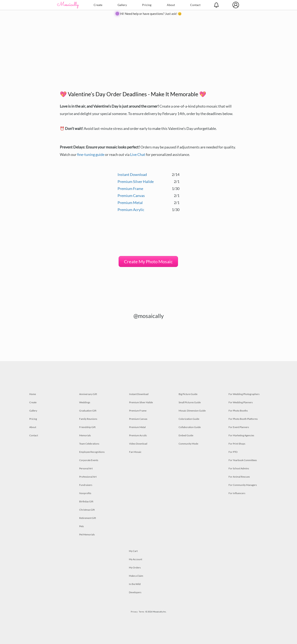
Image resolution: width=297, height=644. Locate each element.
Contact (195, 5)
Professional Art (88, 477)
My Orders (135, 568)
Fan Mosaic (135, 452)
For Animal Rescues (239, 477)
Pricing (147, 5)
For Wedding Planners (241, 402)
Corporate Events (89, 460)
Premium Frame (130, 189)
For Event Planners (239, 427)
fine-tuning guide (91, 154)
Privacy (134, 612)
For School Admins (239, 468)
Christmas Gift (87, 510)
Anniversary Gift (88, 394)
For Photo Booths (238, 411)
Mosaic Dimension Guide (192, 411)
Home (33, 394)
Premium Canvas (131, 196)
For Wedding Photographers (244, 394)
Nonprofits (85, 493)
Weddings (85, 402)
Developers (135, 592)
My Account (136, 559)
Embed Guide (186, 435)
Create (98, 5)
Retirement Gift (88, 518)
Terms (141, 612)
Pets (81, 526)
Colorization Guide (189, 419)
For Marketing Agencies (241, 435)
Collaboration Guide (190, 427)
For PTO (233, 452)
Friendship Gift (87, 427)
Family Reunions (88, 419)
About (171, 5)
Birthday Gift (86, 501)
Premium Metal (130, 203)
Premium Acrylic (131, 210)
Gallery (122, 5)
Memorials (85, 435)
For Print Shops (237, 444)
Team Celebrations (89, 444)
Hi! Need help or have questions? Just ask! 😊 (151, 14)
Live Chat (138, 154)
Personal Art (86, 468)
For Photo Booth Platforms (243, 419)
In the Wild (135, 584)
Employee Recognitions (92, 452)
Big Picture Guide (188, 394)
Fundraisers (86, 485)
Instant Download (132, 174)
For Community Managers (243, 485)
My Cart (133, 551)
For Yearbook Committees (243, 460)
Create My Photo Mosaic (148, 262)
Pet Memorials (87, 534)
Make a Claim (136, 576)
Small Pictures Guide (190, 402)
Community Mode (188, 444)
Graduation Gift (88, 411)
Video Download (138, 444)
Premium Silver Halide (136, 181)
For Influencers (237, 493)
